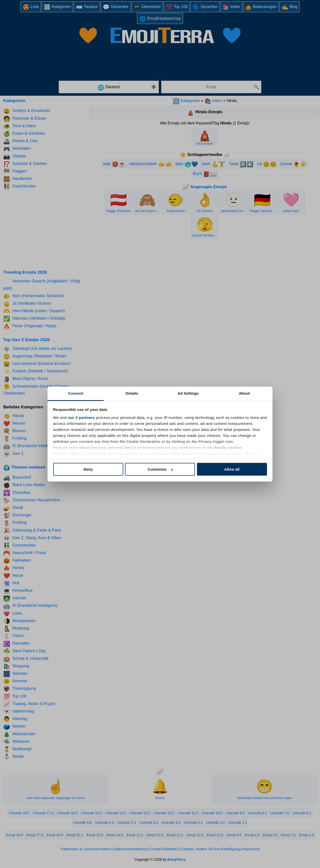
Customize (160, 469)
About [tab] (244, 393)
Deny (88, 469)
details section (227, 447)
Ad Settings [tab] (188, 393)
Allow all (232, 469)
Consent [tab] (76, 393)
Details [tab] (132, 393)
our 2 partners (81, 418)
